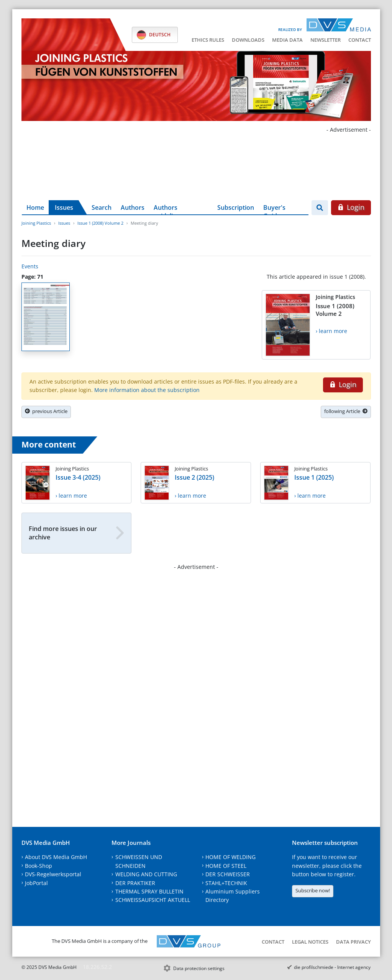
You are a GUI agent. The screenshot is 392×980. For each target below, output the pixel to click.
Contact (360, 40)
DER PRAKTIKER (135, 883)
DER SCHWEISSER (228, 874)
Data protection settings (199, 968)
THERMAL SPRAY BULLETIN (149, 891)
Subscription (236, 207)
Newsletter (326, 40)
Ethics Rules (208, 40)
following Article (346, 411)
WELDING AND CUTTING (146, 874)
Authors (133, 207)
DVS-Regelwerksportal (53, 874)
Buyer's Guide (274, 209)
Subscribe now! (313, 890)
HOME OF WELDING (230, 857)
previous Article (46, 411)
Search (102, 207)
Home (35, 207)
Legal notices (310, 942)
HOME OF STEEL (226, 866)
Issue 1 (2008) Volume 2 (100, 223)
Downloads (248, 40)
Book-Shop (39, 866)
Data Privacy (353, 942)
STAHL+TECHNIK (226, 883)
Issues (64, 207)
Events (30, 266)
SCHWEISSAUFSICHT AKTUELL (153, 900)
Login (351, 207)
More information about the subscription (147, 390)
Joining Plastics (36, 223)
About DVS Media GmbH (56, 857)
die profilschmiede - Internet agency (332, 967)
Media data (287, 40)
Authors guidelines (168, 209)
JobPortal (36, 883)
